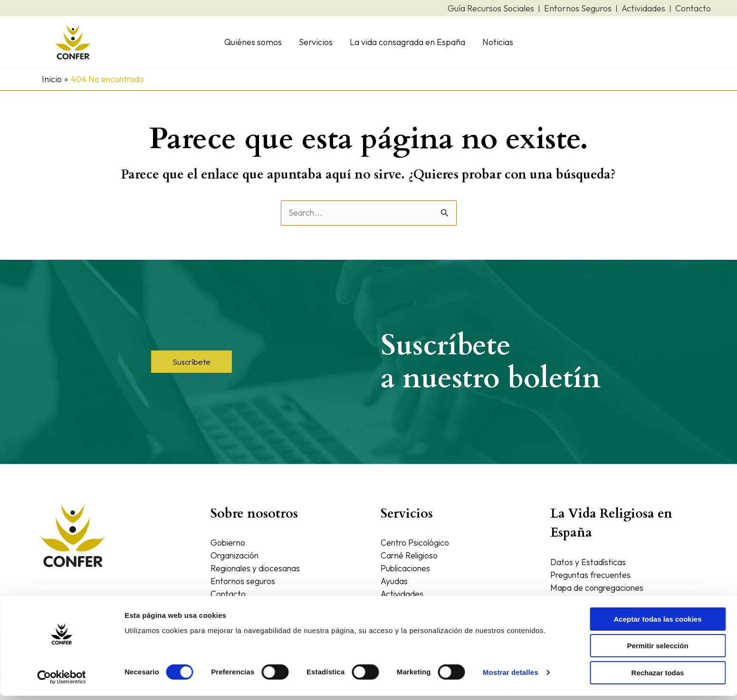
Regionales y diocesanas (256, 568)
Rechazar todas (658, 677)
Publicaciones (407, 568)
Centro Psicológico (416, 543)
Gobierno (229, 543)
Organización (236, 555)
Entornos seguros (244, 581)
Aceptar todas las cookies (657, 623)
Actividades (402, 594)
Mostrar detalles (511, 677)
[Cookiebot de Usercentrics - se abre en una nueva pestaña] (62, 681)
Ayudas (394, 581)
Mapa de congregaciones (598, 588)
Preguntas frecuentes (591, 575)
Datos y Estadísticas (589, 562)
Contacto (228, 594)
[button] (191, 362)
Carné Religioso (410, 555)
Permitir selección (657, 650)
